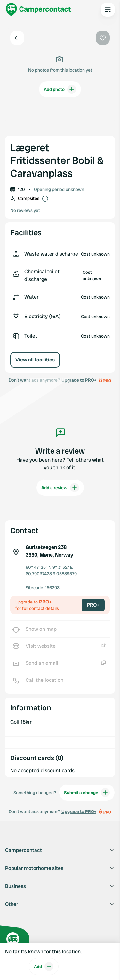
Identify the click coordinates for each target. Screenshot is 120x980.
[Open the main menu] (108, 10)
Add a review (60, 488)
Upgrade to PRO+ (79, 811)
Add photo (60, 89)
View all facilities (35, 360)
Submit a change (87, 793)
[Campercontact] (38, 10)
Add (44, 967)
